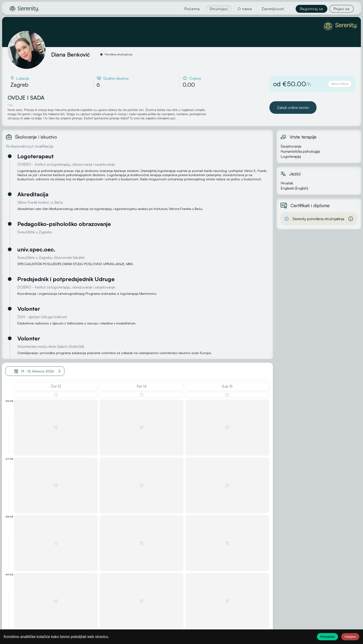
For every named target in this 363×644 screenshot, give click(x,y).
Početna (192, 9)
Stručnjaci (219, 9)
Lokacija (23, 78)
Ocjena (195, 78)
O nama (245, 9)
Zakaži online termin (293, 108)
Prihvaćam (327, 637)
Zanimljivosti (273, 9)
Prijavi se (341, 9)
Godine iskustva (116, 78)
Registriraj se (311, 9)
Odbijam (350, 637)
